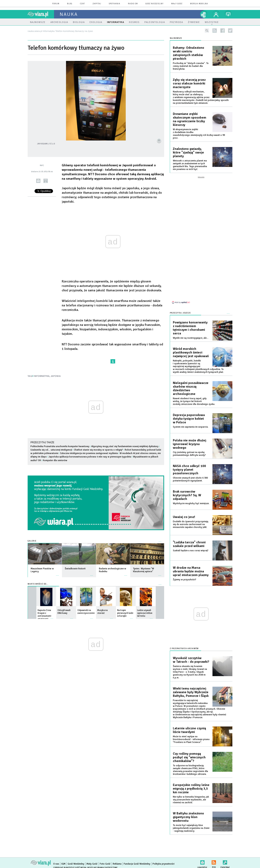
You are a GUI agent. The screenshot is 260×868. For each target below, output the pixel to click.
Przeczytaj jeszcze (180, 313)
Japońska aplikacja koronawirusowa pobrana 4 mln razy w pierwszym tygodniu (90, 457)
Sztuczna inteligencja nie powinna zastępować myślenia (89, 453)
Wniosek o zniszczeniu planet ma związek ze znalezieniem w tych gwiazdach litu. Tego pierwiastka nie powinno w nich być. (190, 165)
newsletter (202, 862)
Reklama (117, 864)
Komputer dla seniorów (55, 460)
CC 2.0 (52, 144)
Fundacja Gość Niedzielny (137, 864)
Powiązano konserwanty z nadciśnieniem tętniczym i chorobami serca (190, 328)
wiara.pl (41, 14)
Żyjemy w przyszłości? (185, 580)
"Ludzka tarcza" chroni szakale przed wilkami (189, 544)
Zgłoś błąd (225, 862)
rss (215, 31)
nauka (69, 14)
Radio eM (133, 4)
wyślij (38, 181)
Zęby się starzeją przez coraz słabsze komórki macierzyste (189, 83)
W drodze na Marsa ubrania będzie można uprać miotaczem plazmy (191, 571)
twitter (230, 31)
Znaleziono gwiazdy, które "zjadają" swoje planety (188, 152)
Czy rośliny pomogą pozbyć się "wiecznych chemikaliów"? (189, 757)
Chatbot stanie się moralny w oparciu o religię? (98, 450)
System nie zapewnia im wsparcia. (191, 427)
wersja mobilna (199, 4)
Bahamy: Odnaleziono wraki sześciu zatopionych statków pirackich (188, 53)
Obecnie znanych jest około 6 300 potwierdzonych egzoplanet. (190, 479)
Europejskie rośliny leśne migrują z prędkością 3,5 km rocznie (191, 789)
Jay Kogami (42, 144)
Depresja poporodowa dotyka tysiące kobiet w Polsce (189, 419)
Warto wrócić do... (38, 584)
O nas (56, 864)
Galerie (32, 541)
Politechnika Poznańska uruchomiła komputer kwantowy (60, 446)
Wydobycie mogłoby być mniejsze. (191, 503)
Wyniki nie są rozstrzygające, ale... (191, 338)
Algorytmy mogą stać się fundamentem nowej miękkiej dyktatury (125, 446)
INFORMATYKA (42, 376)
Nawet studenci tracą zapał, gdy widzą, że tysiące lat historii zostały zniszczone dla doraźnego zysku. (194, 401)
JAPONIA (56, 376)
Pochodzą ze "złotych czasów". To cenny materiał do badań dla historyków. (191, 66)
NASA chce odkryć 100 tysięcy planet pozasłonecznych (189, 470)
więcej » (57, 573)
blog (70, 4)
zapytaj (97, 4)
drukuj (46, 181)
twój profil (216, 14)
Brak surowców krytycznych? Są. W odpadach (187, 495)
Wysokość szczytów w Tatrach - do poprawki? (191, 660)
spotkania (115, 4)
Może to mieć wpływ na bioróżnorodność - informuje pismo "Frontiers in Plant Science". (191, 739)
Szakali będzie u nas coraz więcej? (191, 551)
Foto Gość (105, 864)
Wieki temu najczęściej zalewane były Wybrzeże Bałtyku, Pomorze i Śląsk (191, 692)
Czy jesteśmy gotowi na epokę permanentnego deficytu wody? (189, 454)
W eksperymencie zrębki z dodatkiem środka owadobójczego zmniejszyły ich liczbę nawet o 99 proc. (199, 134)
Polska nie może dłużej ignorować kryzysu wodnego (190, 444)
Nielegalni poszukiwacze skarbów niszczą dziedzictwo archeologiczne (191, 388)
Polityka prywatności (164, 864)
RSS (214, 862)
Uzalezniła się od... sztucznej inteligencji (51, 450)
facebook (223, 31)
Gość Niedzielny (154, 4)
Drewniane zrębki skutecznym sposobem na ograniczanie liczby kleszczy (190, 119)
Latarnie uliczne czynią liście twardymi (189, 730)
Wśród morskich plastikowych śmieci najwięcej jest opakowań (191, 352)
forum (56, 4)
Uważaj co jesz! (184, 517)
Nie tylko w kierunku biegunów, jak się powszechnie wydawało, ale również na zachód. (191, 800)
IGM (63, 864)
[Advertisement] (201, 240)
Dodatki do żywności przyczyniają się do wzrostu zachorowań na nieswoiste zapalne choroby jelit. (191, 524)
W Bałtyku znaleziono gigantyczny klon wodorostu (188, 817)
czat (82, 4)
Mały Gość (177, 4)
